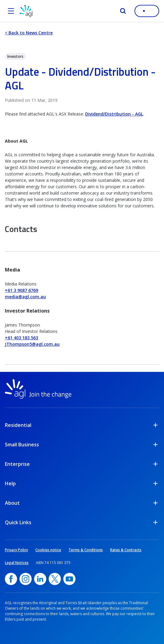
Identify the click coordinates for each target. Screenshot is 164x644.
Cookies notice (48, 550)
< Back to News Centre (29, 33)
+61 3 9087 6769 (21, 290)
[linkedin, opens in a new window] (40, 579)
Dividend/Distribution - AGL (114, 114)
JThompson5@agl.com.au (32, 344)
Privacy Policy (16, 550)
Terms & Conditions (86, 550)
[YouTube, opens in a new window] (69, 579)
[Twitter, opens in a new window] (55, 579)
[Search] (123, 11)
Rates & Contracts (126, 550)
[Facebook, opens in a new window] (11, 579)
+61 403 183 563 (21, 338)
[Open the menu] (11, 11)
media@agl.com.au (25, 297)
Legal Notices (17, 563)
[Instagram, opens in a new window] (26, 579)
